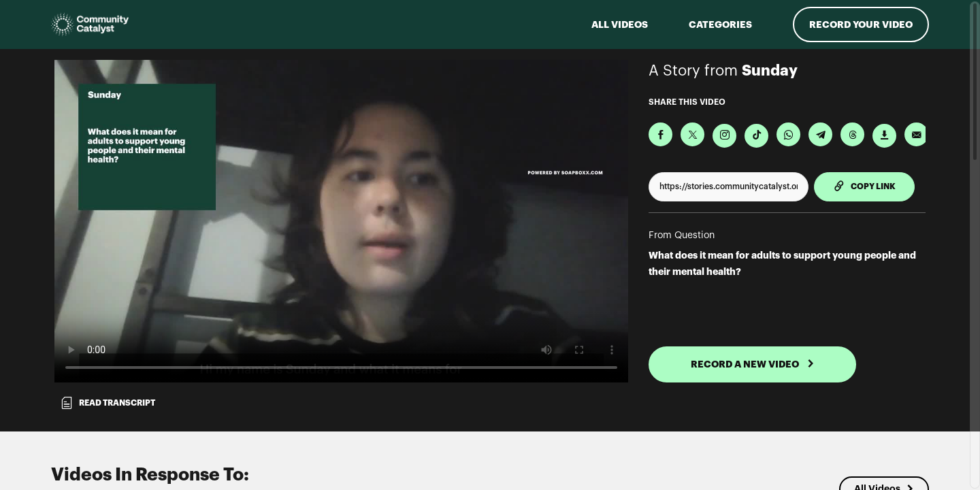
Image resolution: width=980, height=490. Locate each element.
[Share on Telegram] (820, 134)
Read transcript (108, 403)
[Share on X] (692, 134)
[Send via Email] (916, 134)
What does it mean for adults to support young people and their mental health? (782, 263)
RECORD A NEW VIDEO (753, 364)
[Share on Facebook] (660, 134)
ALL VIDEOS (620, 24)
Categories (720, 24)
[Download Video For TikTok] (756, 136)
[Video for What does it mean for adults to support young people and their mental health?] (341, 221)
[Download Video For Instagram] (724, 136)
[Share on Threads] (852, 134)
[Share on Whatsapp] (788, 134)
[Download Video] (884, 136)
